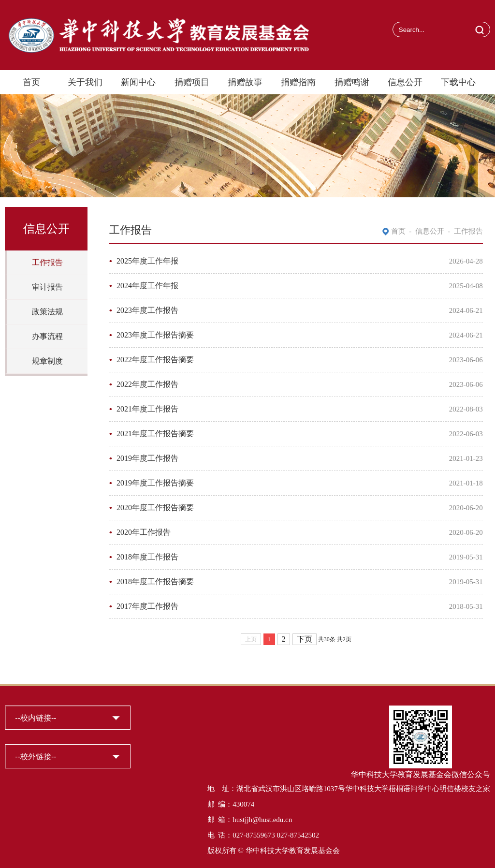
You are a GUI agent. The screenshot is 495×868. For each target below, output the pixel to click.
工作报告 (47, 262)
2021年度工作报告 (147, 409)
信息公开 (405, 82)
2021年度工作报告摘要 (155, 434)
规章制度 (47, 361)
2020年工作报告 (144, 532)
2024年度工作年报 (147, 286)
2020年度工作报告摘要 (155, 508)
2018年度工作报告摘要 (155, 581)
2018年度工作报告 (147, 557)
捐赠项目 (192, 82)
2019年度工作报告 (147, 458)
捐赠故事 (245, 82)
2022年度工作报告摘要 (155, 360)
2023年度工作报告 (147, 310)
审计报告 (47, 287)
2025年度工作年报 (147, 261)
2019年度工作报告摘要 (155, 483)
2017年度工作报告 (147, 606)
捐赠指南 (298, 82)
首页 (31, 82)
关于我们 (85, 82)
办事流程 (47, 336)
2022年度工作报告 (147, 384)
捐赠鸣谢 (352, 82)
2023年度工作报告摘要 (155, 335)
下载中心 (458, 82)
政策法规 (47, 312)
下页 (305, 639)
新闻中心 (138, 82)
